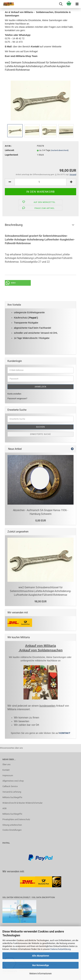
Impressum (8, 775)
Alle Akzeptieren (41, 956)
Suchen (40, 427)
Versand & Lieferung (12, 792)
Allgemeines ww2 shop (13, 781)
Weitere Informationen (40, 974)
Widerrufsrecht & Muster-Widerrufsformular (22, 803)
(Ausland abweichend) (60, 150)
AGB (4, 808)
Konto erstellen (14, 394)
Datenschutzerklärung (61, 949)
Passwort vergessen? (17, 398)
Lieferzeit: (10, 150)
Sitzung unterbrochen (12, 825)
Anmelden (40, 387)
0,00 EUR (41, 521)
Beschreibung (14, 225)
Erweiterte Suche (40, 434)
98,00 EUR (40, 601)
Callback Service (10, 786)
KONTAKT (65, 733)
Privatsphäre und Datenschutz (16, 819)
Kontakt (6, 770)
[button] (18, 283)
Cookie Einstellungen (12, 830)
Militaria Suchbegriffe (12, 797)
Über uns (6, 764)
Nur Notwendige (41, 965)
